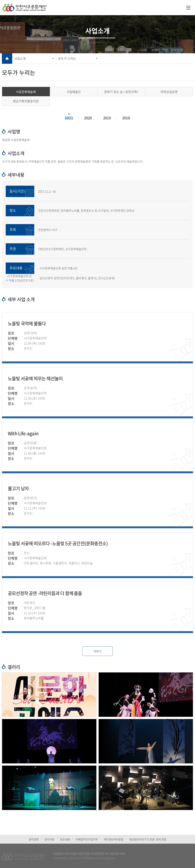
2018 (126, 118)
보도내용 (65, 839)
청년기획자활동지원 (26, 101)
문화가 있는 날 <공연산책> (121, 92)
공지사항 (49, 839)
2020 (88, 118)
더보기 (97, 651)
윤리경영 (34, 839)
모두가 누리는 (67, 58)
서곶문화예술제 (26, 92)
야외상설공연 (169, 92)
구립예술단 (74, 92)
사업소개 (20, 58)
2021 (69, 118)
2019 (107, 118)
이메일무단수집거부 (87, 839)
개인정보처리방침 (113, 839)
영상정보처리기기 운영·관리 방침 (148, 839)
